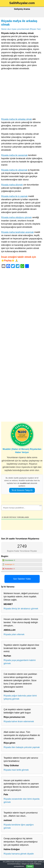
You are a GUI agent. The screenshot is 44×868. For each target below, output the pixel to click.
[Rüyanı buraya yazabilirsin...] (22, 508)
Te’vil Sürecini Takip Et (22, 490)
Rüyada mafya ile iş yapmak (14, 196)
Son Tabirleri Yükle (22, 579)
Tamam (30, 866)
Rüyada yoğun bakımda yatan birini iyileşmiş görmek (20, 697)
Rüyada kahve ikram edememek (19, 721)
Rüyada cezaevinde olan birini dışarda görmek (22, 801)
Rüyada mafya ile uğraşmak (14, 170)
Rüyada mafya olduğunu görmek (16, 217)
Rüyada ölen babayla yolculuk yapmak (22, 747)
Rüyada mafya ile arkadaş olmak (16, 119)
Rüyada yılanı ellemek (14, 634)
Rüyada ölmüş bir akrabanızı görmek (21, 609)
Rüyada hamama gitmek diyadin (19, 854)
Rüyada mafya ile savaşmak (14, 155)
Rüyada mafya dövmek (12, 185)
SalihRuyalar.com (22, 3)
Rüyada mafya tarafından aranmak (17, 232)
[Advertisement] (22, 94)
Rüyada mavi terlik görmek (16, 770)
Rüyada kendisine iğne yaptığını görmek (19, 826)
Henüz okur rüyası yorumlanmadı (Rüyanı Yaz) (21, 29)
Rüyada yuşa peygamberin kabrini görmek (20, 662)
